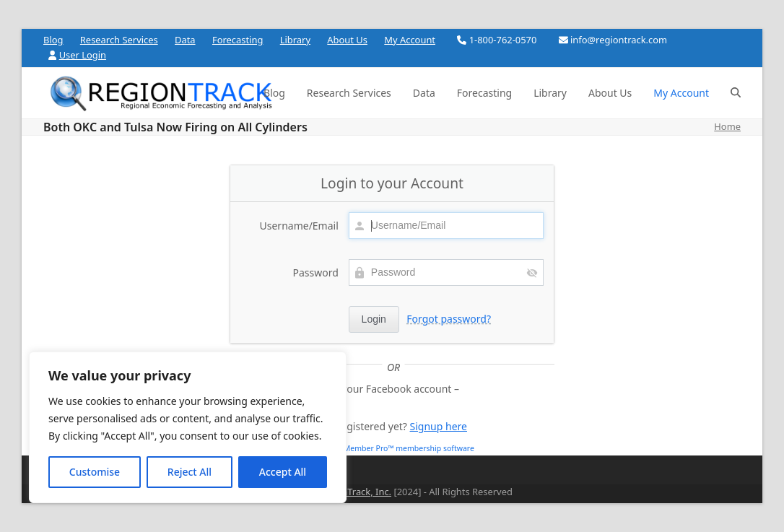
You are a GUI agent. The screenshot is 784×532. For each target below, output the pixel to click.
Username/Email (299, 226)
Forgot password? (449, 319)
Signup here (439, 426)
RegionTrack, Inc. (354, 492)
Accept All (283, 472)
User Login (83, 55)
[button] (736, 93)
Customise (95, 472)
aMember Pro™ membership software (407, 448)
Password (315, 272)
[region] (188, 427)
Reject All (190, 472)
